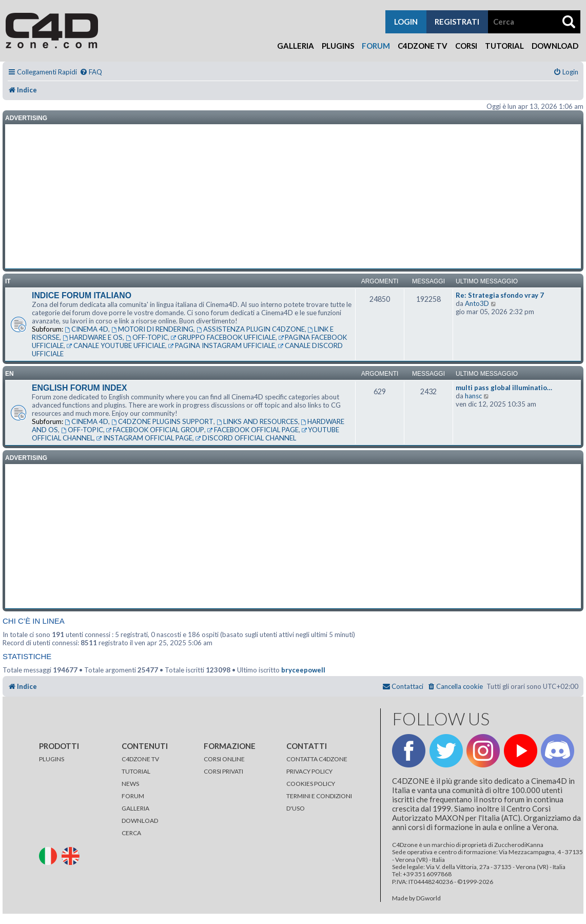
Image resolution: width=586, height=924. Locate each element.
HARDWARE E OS (93, 337)
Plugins (338, 46)
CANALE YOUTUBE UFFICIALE (116, 345)
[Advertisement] (293, 197)
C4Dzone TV (423, 46)
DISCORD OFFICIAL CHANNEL (246, 438)
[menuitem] (91, 72)
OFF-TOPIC (147, 337)
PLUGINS (52, 759)
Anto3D (477, 303)
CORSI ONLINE (224, 759)
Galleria (296, 46)
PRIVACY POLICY (309, 771)
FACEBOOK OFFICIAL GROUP (155, 430)
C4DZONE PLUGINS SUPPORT (162, 421)
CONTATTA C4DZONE (317, 759)
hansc (473, 396)
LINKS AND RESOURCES (257, 421)
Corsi (466, 46)
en (9, 374)
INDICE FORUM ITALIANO (82, 295)
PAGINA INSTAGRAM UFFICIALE (222, 345)
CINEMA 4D (86, 329)
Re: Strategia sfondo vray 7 (500, 295)
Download (555, 46)
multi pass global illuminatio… (504, 388)
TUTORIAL (136, 771)
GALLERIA (135, 808)
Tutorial (504, 46)
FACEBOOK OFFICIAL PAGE (253, 430)
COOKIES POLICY (311, 784)
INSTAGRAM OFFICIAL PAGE (144, 438)
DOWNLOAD (140, 821)
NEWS (130, 784)
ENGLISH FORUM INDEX (80, 388)
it (8, 281)
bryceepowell (303, 670)
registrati (457, 22)
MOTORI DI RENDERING (152, 329)
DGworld (428, 898)
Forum (376, 46)
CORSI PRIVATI (223, 771)
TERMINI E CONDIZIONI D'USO (319, 802)
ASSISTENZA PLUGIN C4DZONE (251, 329)
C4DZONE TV (140, 759)
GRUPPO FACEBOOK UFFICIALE (223, 337)
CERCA (131, 833)
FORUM (133, 796)
